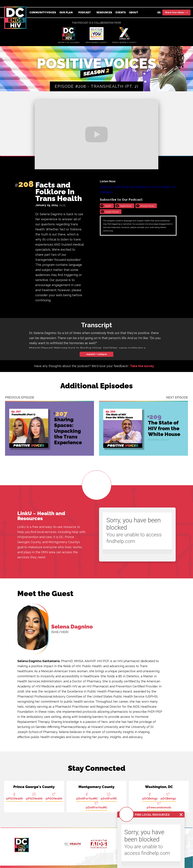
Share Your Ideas (174, 12)
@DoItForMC (109, 799)
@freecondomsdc (159, 807)
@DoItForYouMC (87, 799)
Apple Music (126, 206)
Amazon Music (147, 206)
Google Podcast (112, 212)
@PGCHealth (14, 799)
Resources (104, 12)
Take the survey (142, 366)
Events (121, 12)
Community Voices (43, 12)
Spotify (108, 206)
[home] (15, 18)
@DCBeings (150, 799)
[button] (67, 12)
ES (159, 12)
